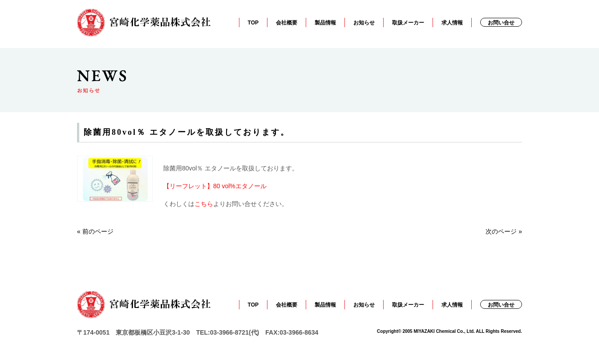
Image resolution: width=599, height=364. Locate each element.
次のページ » (504, 231)
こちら (204, 204)
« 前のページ (95, 231)
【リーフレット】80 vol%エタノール (215, 186)
